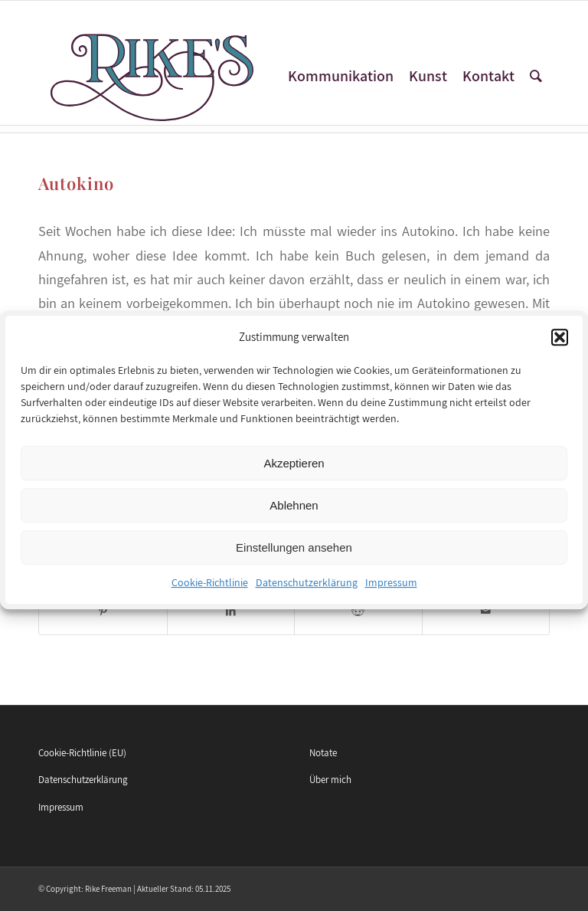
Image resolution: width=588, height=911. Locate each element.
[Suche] (536, 76)
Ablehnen (294, 515)
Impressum (391, 593)
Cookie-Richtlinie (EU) (82, 753)
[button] (560, 348)
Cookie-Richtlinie (210, 593)
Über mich (330, 780)
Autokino (76, 183)
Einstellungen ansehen (294, 557)
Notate (323, 753)
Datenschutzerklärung (307, 593)
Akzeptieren (294, 473)
